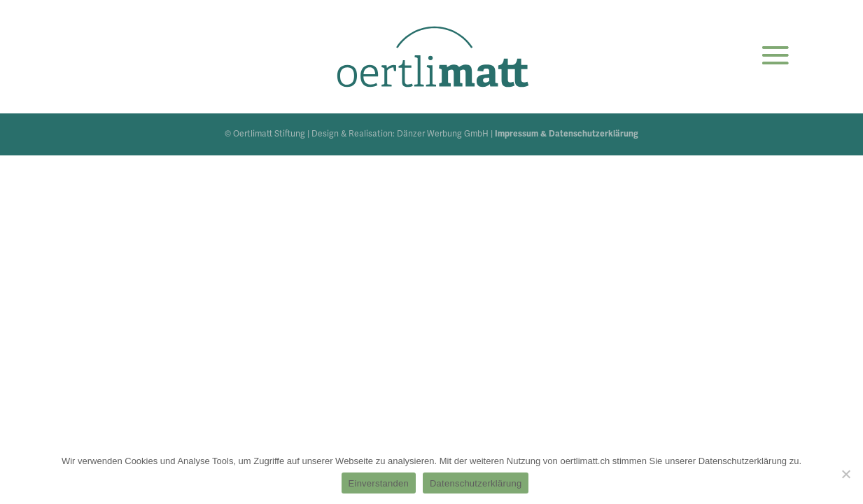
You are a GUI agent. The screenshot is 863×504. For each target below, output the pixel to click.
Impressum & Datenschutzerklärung (567, 134)
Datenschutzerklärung (476, 483)
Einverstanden (379, 483)
